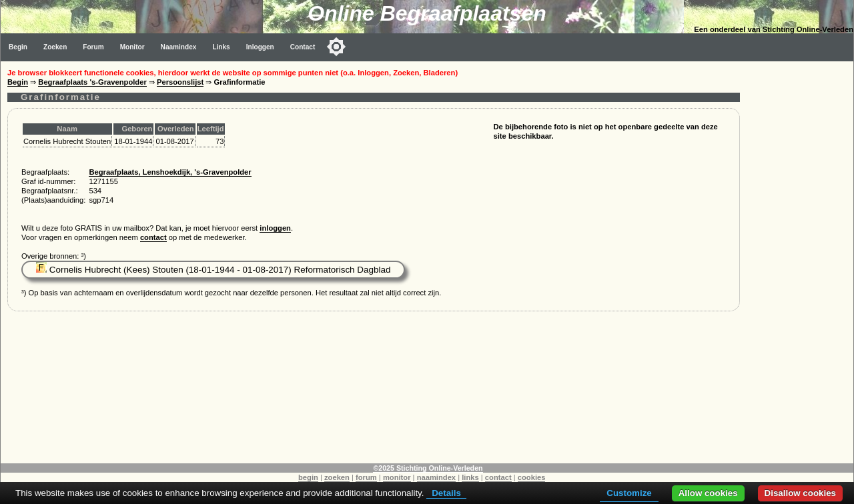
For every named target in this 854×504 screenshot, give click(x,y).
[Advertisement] (800, 261)
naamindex (436, 477)
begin (308, 477)
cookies (532, 477)
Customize (629, 493)
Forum (93, 47)
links (470, 477)
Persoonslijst (180, 82)
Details (446, 493)
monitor (397, 477)
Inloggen (260, 47)
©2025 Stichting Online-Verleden (428, 468)
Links (221, 47)
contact (153, 237)
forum (366, 477)
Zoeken (55, 47)
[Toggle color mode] (336, 47)
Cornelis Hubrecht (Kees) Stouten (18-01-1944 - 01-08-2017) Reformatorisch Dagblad (213, 270)
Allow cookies (708, 493)
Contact (303, 47)
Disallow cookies (800, 493)
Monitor (132, 47)
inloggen (275, 228)
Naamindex (179, 47)
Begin (18, 47)
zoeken (337, 477)
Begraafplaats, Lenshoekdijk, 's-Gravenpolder (170, 172)
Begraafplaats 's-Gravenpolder (92, 82)
